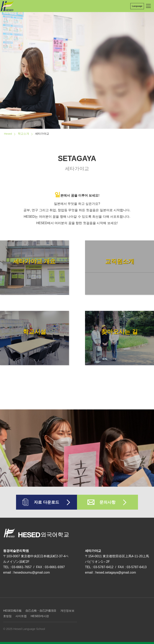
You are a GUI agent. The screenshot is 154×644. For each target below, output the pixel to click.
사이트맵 (21, 616)
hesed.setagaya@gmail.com (116, 572)
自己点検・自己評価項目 (41, 611)
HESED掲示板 (12, 611)
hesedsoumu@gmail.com (32, 572)
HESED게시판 (40, 616)
